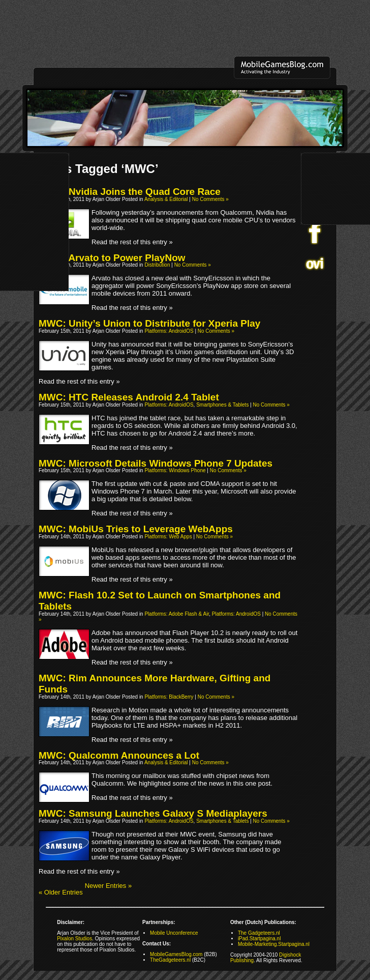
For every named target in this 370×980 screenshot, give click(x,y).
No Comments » (210, 199)
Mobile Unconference (174, 933)
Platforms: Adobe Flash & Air (177, 614)
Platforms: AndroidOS (169, 331)
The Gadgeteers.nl (259, 933)
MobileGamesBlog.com (176, 954)
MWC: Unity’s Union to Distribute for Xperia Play (149, 323)
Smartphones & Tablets (222, 405)
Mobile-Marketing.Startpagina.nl (274, 944)
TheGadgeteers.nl (170, 960)
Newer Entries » (108, 886)
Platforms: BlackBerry (169, 697)
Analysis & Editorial (166, 199)
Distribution (157, 265)
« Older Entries (61, 892)
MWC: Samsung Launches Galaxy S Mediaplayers (153, 813)
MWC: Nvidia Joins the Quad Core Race (130, 192)
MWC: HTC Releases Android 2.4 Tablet (129, 397)
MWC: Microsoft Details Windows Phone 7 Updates (156, 463)
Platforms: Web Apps (168, 537)
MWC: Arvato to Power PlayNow (112, 258)
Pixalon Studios (74, 939)
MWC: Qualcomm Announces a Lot (119, 755)
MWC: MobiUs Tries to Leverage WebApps (136, 529)
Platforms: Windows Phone (175, 470)
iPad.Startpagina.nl (259, 939)
